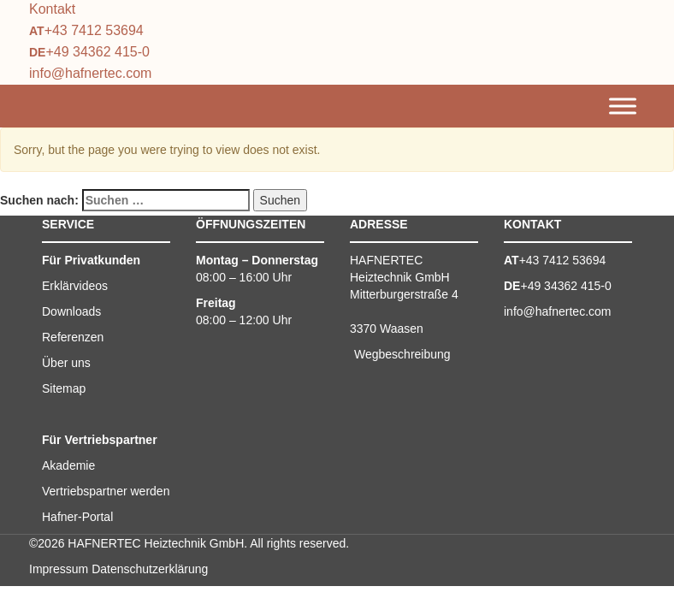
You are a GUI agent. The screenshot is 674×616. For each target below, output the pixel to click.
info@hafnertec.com (90, 73)
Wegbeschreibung (402, 354)
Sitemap (64, 388)
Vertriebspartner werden (106, 491)
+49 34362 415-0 (97, 52)
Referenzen (73, 337)
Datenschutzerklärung (150, 569)
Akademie (68, 465)
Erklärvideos (75, 286)
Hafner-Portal (77, 517)
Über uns (66, 363)
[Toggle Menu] (623, 107)
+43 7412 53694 (94, 30)
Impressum (59, 569)
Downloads (71, 311)
